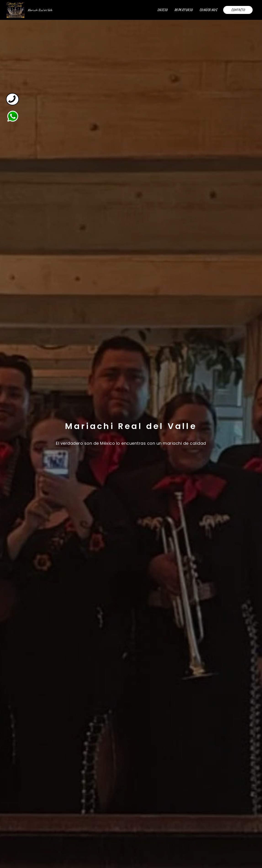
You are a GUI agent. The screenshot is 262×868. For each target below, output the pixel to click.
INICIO (162, 10)
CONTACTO (238, 10)
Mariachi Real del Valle (40, 10)
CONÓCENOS (208, 10)
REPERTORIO (184, 10)
